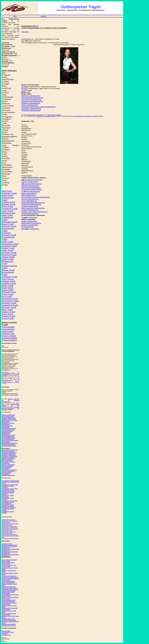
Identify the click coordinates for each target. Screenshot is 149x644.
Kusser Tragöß (7, 314)
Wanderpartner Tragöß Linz (8, 520)
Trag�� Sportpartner (29, 217)
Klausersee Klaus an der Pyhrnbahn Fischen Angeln (9, 619)
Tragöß (24, 90)
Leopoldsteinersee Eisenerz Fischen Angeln (9, 603)
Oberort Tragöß (6, 631)
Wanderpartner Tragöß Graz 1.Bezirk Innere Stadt (9, 532)
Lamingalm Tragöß (9, 246)
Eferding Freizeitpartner (8, 451)
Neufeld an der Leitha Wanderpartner (34, 212)
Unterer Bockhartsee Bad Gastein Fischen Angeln (9, 601)
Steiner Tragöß (7, 294)
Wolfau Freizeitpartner (29, 221)
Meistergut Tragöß (9, 307)
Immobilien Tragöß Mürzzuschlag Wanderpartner (10, 544)
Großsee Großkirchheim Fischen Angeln (8, 563)
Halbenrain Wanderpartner (9, 419)
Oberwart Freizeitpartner (8, 465)
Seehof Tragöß (7, 242)
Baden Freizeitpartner (8, 459)
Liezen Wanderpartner (29, 201)
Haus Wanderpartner (7, 431)
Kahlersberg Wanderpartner (31, 110)
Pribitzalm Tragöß (9, 292)
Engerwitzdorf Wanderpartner (32, 189)
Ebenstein (25, 87)
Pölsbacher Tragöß (9, 226)
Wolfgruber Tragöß (9, 193)
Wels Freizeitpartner (7, 461)
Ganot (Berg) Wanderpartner (31, 99)
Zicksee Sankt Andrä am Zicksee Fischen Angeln (8, 582)
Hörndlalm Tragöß (9, 303)
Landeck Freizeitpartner (8, 471)
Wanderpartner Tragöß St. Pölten (10, 528)
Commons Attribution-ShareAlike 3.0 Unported (10, 382)
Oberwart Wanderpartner (30, 199)
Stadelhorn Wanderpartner (31, 103)
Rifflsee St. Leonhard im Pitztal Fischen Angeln (10, 598)
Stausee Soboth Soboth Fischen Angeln (8, 593)
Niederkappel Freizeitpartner (31, 223)
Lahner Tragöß (7, 250)
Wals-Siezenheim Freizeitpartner (6, 473)
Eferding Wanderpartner (30, 182)
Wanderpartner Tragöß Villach (9, 526)
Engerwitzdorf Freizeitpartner (10, 457)
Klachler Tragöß (8, 248)
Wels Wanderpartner (29, 195)
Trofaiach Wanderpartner (8, 444)
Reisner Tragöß (8, 224)
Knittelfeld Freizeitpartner (8, 454)
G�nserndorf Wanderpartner (32, 184)
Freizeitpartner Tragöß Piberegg (10, 481)
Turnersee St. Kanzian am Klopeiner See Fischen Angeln (10, 577)
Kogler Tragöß (7, 288)
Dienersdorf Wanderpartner (9, 446)
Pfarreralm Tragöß (9, 253)
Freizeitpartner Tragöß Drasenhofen (8, 496)
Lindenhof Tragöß (9, 283)
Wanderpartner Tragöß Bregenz (9, 534)
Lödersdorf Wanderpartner (9, 428)
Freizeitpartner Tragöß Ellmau (10, 489)
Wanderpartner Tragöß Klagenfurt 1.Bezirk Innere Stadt (10, 524)
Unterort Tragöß (6, 635)
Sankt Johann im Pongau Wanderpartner (36, 197)
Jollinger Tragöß (8, 257)
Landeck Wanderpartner (30, 206)
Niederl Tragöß (8, 259)
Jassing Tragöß (8, 290)
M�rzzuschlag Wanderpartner (32, 180)
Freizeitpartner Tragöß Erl (9, 508)
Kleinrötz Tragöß (8, 213)
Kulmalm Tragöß (8, 202)
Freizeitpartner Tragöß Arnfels (10, 485)
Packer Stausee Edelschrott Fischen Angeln (9, 560)
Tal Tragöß (5, 634)
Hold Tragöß (7, 191)
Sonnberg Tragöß (8, 316)
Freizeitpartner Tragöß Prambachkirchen (8, 503)
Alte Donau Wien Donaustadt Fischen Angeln (10, 609)
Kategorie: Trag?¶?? (14, 399)
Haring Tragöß (7, 196)
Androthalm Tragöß (9, 277)
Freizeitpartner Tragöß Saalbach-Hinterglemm (8, 505)
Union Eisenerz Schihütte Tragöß (8, 280)
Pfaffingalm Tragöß (9, 222)
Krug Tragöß (7, 296)
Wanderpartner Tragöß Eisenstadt (10, 538)
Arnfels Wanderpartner (8, 416)
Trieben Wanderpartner (8, 436)
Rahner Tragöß (8, 285)
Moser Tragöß (7, 310)
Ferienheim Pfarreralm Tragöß (9, 234)
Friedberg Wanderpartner (9, 418)
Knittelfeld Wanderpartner (30, 186)
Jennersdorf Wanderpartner (31, 188)
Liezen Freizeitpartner (8, 466)
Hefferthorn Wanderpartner (31, 96)
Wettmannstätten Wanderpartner (6, 433)
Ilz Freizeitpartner (27, 227)
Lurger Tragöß (7, 211)
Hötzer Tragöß (7, 206)
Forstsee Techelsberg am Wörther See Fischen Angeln (9, 587)
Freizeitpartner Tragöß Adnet (9, 501)
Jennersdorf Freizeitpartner (9, 455)
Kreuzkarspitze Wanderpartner (32, 101)
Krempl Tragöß (8, 318)
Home (15, 16)
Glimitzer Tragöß (8, 312)
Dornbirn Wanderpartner (30, 214)
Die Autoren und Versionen (10, 377)
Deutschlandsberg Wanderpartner (33, 203)
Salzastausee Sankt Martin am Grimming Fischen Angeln (10, 590)
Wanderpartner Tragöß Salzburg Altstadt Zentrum (10, 522)
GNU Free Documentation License (10, 379)
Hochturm (25, 88)
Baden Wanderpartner (29, 193)
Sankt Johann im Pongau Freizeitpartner (9, 463)
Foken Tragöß (7, 215)
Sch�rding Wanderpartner (31, 191)
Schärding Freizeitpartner (9, 458)
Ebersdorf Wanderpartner (9, 435)
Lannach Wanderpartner (8, 430)
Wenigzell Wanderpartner (9, 438)
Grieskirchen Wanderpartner (31, 204)
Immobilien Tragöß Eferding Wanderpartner (9, 547)
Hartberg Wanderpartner (30, 210)
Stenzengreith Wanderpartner (10, 443)
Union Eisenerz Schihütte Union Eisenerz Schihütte (9, 334)
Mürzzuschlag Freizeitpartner (10, 450)
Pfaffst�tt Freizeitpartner (30, 229)
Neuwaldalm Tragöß (10, 299)
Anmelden (44, 16)
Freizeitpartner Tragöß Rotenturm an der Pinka (8, 491)
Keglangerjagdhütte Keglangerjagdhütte (9, 339)
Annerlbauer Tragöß (10, 209)
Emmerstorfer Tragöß (10, 301)
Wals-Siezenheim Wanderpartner (33, 208)
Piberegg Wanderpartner (8, 415)
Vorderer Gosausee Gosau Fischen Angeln (9, 566)
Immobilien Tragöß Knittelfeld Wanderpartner (10, 552)
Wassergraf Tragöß (9, 255)
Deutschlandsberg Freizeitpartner (7, 468)
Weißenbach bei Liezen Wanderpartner (8, 424)
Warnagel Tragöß (8, 204)
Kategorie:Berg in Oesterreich (35, 115)
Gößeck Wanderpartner (30, 105)
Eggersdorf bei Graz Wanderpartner (7, 426)
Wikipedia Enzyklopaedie (54, 115)
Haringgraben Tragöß (10, 244)
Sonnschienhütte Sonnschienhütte (8, 328)
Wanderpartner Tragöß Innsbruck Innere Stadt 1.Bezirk (10, 530)
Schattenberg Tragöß (10, 305)
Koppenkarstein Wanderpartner (32, 98)
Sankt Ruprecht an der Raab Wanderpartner (9, 421)
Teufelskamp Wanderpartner (31, 109)
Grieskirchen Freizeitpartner (9, 470)
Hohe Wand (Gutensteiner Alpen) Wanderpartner (38, 107)
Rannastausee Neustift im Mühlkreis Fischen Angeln (9, 625)
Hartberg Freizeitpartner (8, 475)
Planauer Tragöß (8, 270)
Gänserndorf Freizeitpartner (9, 453)
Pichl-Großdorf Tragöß (8, 632)
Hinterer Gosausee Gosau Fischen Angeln (9, 614)
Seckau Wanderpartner (8, 439)
